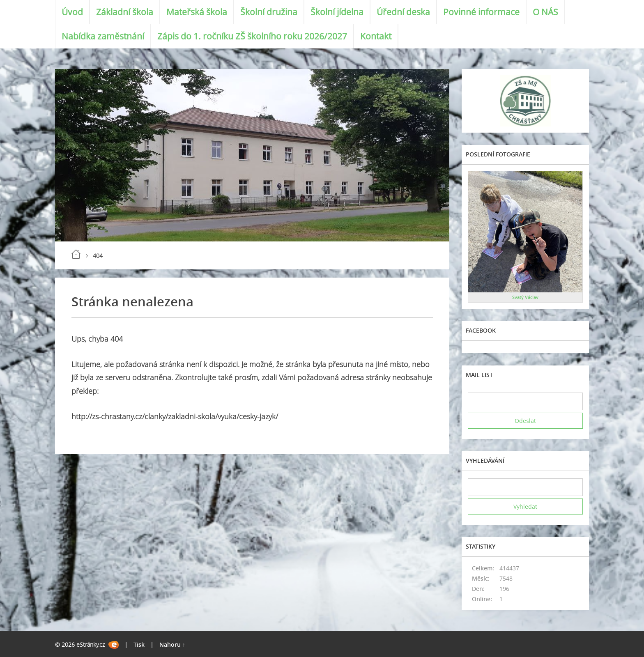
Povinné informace (481, 12)
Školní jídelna (337, 12)
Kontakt (376, 36)
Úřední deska (403, 12)
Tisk (139, 644)
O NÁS (545, 12)
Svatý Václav (525, 297)
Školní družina (269, 12)
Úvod (72, 12)
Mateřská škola (197, 12)
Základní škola (125, 12)
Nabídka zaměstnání (103, 36)
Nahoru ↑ (172, 644)
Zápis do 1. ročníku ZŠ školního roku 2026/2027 (252, 36)
